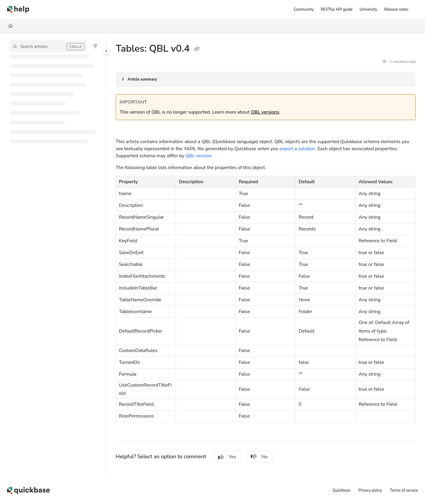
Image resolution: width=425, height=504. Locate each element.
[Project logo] (18, 9)
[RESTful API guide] (337, 9)
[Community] (304, 9)
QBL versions (265, 112)
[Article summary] (266, 79)
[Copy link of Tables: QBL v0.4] (197, 49)
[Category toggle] (106, 51)
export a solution (297, 149)
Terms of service (404, 490)
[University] (368, 9)
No (259, 457)
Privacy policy (370, 490)
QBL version (199, 156)
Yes (227, 457)
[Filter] (95, 46)
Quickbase (341, 490)
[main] (266, 255)
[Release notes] (396, 9)
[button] (48, 46)
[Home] (10, 26)
